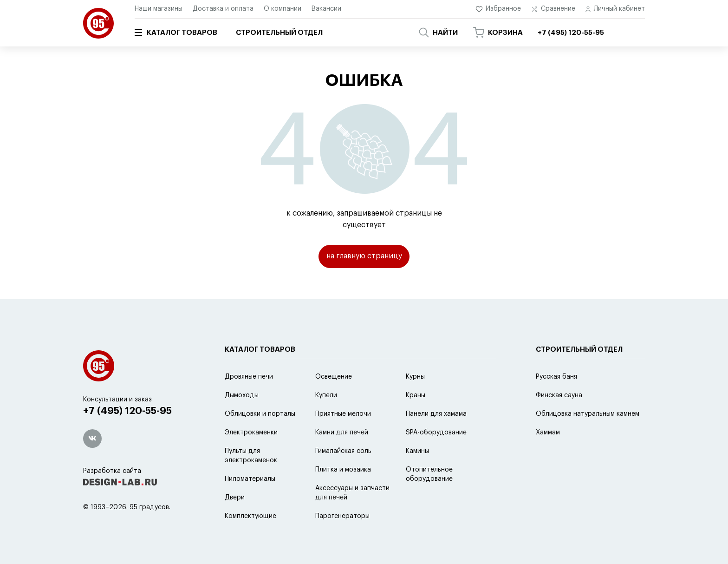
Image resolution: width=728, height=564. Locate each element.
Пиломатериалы (250, 502)
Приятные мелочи (343, 437)
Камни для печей (342, 456)
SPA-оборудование (436, 456)
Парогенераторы (342, 539)
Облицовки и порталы (260, 437)
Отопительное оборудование (429, 498)
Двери (235, 521)
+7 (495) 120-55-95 (127, 435)
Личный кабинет (615, 9)
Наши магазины (159, 9)
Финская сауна (559, 419)
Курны (415, 400)
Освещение (334, 400)
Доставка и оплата (223, 9)
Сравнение (553, 9)
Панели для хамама (436, 437)
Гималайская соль (343, 474)
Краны (416, 419)
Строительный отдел (279, 33)
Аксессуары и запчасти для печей (352, 516)
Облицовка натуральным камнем (588, 437)
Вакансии (326, 9)
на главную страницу (364, 256)
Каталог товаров (176, 33)
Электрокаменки (251, 456)
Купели (326, 419)
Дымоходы (242, 419)
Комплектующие (250, 539)
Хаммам (548, 456)
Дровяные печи (249, 400)
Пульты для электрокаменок (251, 479)
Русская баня (556, 400)
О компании (283, 9)
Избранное (498, 9)
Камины (417, 474)
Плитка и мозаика (343, 493)
